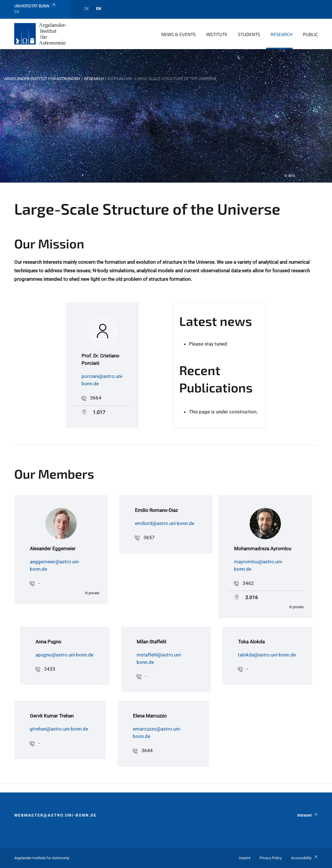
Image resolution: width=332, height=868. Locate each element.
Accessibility (304, 858)
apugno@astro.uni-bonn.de (64, 655)
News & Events (178, 34)
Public (310, 34)
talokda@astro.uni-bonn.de (267, 655)
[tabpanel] (166, 116)
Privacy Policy (271, 858)
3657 (149, 537)
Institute (217, 34)
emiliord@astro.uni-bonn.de (165, 523)
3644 (147, 750)
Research (282, 34)
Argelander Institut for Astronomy (42, 79)
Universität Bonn (35, 6)
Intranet (308, 815)
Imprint (245, 858)
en (99, 8)
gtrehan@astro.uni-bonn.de (59, 729)
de (87, 8)
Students (249, 34)
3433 (50, 669)
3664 (96, 398)
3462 (248, 583)
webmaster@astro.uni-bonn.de (55, 815)
